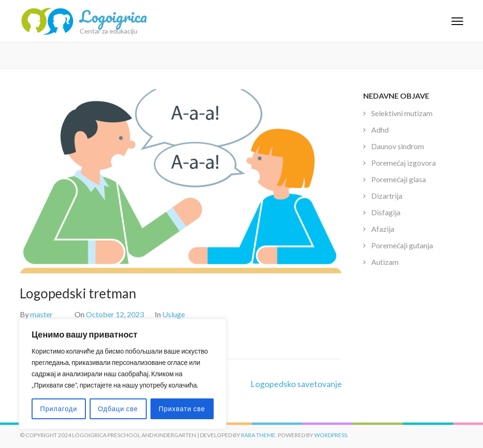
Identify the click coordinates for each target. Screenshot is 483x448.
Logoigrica (113, 16)
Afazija (383, 229)
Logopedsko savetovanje (296, 384)
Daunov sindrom (398, 146)
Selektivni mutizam (402, 113)
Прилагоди (59, 409)
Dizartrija (387, 196)
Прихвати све (182, 409)
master (42, 314)
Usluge (174, 314)
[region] (123, 374)
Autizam (385, 262)
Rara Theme (258, 435)
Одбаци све (118, 409)
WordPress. (331, 435)
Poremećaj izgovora (404, 163)
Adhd (380, 130)
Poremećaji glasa (399, 179)
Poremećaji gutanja (402, 245)
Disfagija (386, 212)
